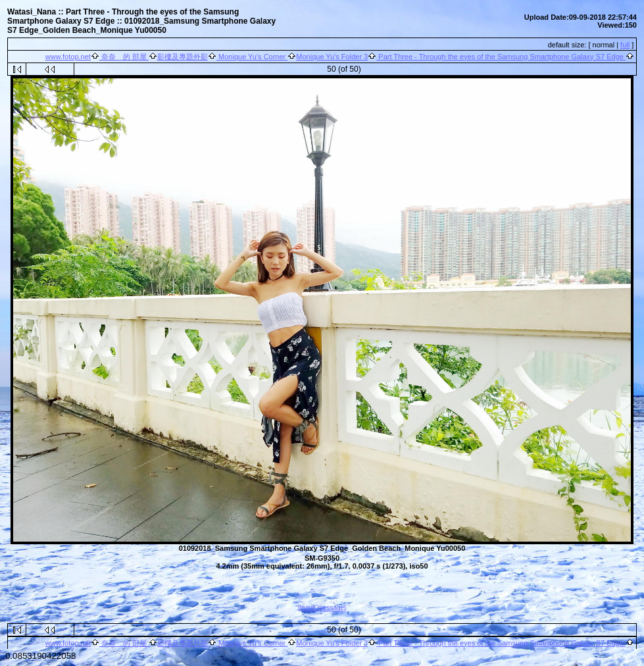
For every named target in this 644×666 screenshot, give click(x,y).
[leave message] (322, 608)
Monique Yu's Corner (252, 57)
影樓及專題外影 (183, 57)
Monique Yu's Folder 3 (332, 57)
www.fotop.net (68, 57)
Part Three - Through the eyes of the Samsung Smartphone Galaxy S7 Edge (501, 57)
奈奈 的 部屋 (124, 57)
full (625, 45)
